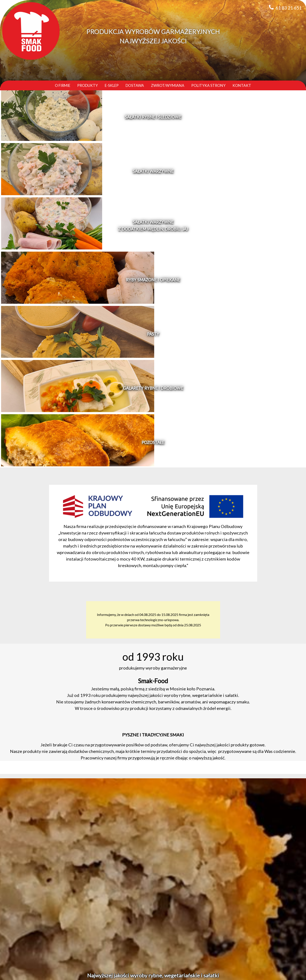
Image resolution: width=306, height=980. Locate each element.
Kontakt (242, 85)
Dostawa (135, 85)
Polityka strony (208, 85)
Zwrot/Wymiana (168, 85)
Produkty (88, 85)
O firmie (63, 85)
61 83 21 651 (289, 8)
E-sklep (112, 85)
